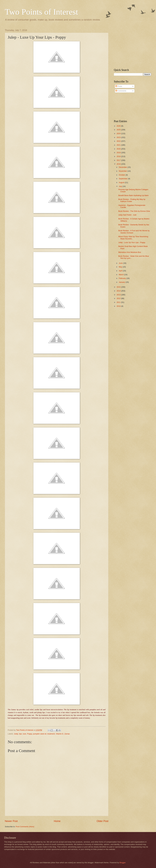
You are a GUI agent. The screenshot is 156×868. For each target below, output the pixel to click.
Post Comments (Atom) (25, 827)
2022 (119, 141)
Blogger (123, 863)
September (123, 179)
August (122, 182)
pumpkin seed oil (40, 734)
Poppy (30, 734)
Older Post (103, 821)
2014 (119, 291)
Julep (16, 734)
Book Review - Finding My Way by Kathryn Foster (132, 200)
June (121, 263)
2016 (119, 164)
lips (21, 734)
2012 (119, 298)
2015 (119, 287)
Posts (119, 86)
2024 (119, 134)
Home (57, 821)
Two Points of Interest (41, 12)
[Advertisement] (131, 46)
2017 (119, 160)
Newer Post (11, 821)
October (122, 175)
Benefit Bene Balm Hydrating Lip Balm (133, 195)
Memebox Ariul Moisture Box (130, 252)
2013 (119, 295)
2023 (119, 137)
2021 (119, 145)
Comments (121, 91)
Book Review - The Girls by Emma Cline (134, 211)
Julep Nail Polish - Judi (127, 215)
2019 (119, 153)
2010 (119, 306)
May (121, 267)
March (121, 275)
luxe (25, 734)
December (123, 167)
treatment (51, 734)
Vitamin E (60, 734)
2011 (119, 302)
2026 (119, 126)
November (123, 171)
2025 (119, 130)
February (123, 278)
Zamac (67, 734)
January (122, 282)
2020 (119, 149)
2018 (119, 156)
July (121, 186)
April (121, 271)
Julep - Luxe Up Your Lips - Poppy (132, 242)
